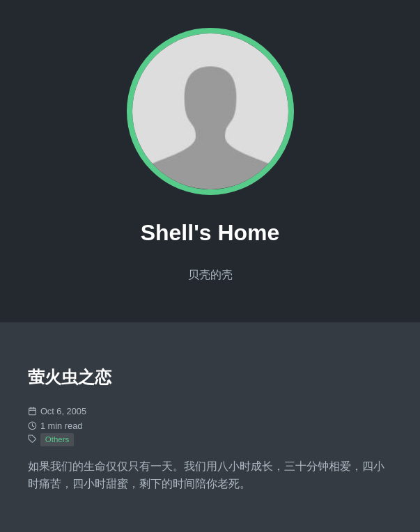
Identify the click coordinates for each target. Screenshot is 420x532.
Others (57, 439)
